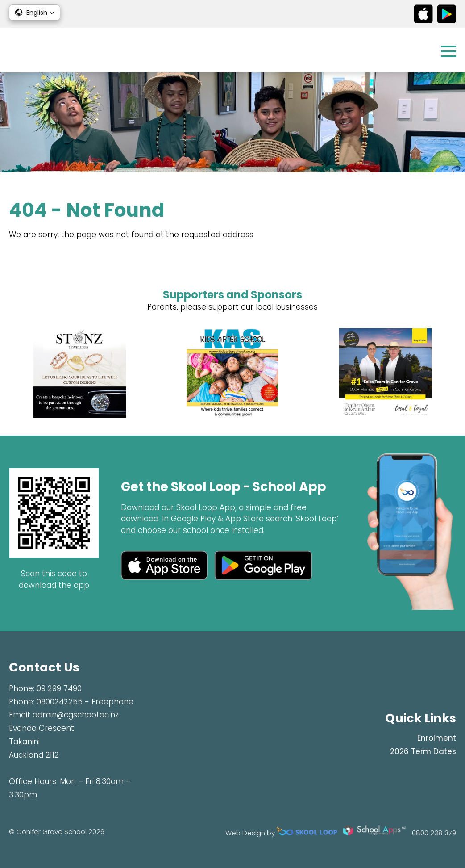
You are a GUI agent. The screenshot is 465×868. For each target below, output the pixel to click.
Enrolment (437, 738)
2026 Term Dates (423, 751)
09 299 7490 (59, 688)
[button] (35, 13)
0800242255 (60, 702)
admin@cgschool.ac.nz (76, 715)
